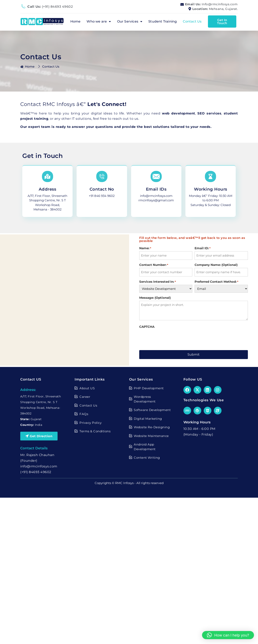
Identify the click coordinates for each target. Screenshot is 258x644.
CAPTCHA (147, 326)
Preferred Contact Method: (216, 281)
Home (75, 21)
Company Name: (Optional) (216, 265)
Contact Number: (154, 265)
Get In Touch (222, 22)
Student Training (163, 21)
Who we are (99, 22)
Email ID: (203, 248)
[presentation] (170, 337)
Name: (145, 248)
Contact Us (192, 21)
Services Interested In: (158, 281)
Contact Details (34, 447)
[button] (228, 635)
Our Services (130, 22)
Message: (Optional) (155, 297)
